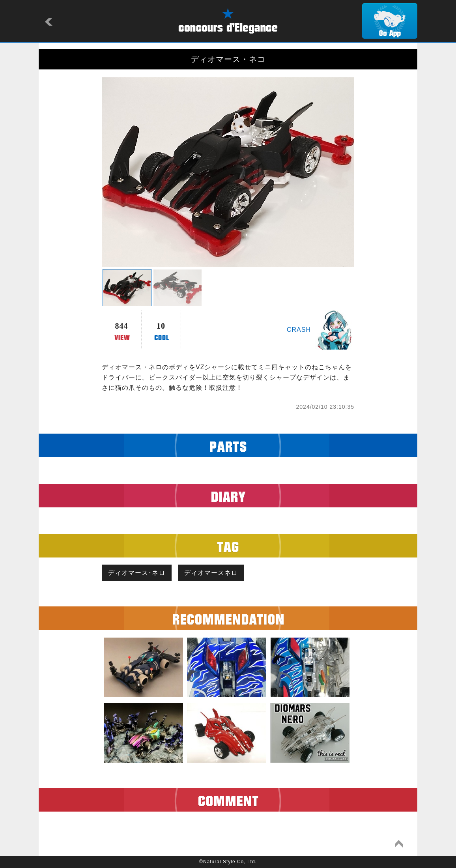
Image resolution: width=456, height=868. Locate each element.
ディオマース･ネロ (137, 573)
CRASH (299, 330)
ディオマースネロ (211, 573)
